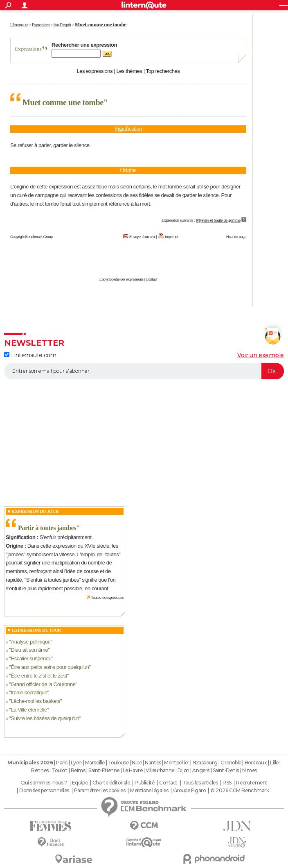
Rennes (40, 770)
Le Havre (133, 770)
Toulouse (118, 763)
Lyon (76, 763)
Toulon (60, 770)
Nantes (153, 763)
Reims (78, 770)
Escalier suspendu (31, 658)
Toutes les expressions (107, 597)
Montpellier (177, 763)
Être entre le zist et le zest (39, 676)
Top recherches (163, 71)
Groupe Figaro (189, 791)
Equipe (80, 783)
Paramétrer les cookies (100, 791)
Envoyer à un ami (142, 237)
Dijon (183, 770)
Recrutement (252, 783)
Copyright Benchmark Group (32, 237)
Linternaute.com (30, 355)
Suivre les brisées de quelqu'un (45, 718)
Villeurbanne (160, 770)
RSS (227, 783)
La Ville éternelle (29, 710)
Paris (62, 763)
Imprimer (172, 237)
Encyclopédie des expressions (122, 279)
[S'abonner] (144, 371)
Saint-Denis (226, 770)
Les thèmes (129, 71)
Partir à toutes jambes (47, 528)
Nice (137, 763)
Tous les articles (200, 783)
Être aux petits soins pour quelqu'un (50, 667)
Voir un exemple (261, 355)
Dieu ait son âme (29, 650)
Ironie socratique (29, 692)
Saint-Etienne (104, 770)
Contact (151, 279)
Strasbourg (205, 763)
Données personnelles (44, 791)
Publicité (144, 783)
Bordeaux (256, 763)
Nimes (250, 770)
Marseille (95, 763)
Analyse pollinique (30, 642)
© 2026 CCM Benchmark (240, 791)
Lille (274, 763)
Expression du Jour (35, 511)
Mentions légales (149, 791)
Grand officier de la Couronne (43, 684)
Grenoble (231, 763)
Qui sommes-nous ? (44, 783)
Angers (201, 770)
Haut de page (236, 237)
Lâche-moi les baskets (35, 701)
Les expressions (94, 71)
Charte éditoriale (111, 783)
